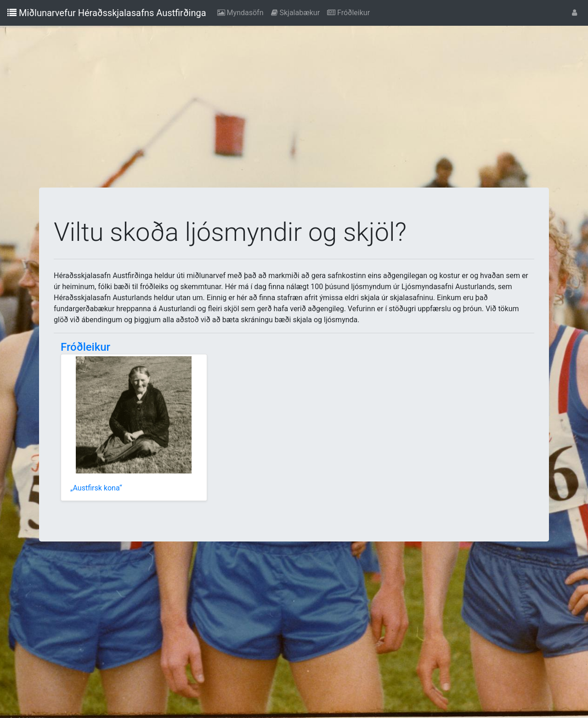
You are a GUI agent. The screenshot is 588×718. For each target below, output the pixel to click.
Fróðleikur (350, 12)
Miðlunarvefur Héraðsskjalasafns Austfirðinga (107, 13)
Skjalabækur (297, 12)
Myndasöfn (242, 12)
